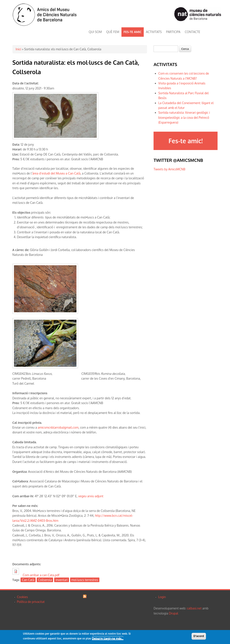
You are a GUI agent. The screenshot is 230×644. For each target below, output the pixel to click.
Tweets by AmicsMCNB (169, 169)
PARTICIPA (173, 32)
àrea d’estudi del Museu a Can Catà (56, 173)
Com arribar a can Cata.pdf (41, 575)
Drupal (173, 613)
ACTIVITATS (154, 32)
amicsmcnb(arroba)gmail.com (58, 427)
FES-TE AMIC (133, 32)
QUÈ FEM (113, 32)
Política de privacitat (31, 602)
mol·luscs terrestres (85, 580)
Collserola (45, 580)
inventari (61, 580)
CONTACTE (193, 32)
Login (162, 597)
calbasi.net (194, 608)
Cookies (22, 597)
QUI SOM (95, 32)
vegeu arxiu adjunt (91, 496)
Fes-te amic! (186, 141)
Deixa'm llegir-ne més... (108, 639)
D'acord (199, 636)
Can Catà (28, 580)
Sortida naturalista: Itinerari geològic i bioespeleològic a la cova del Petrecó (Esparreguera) (184, 117)
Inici (18, 49)
